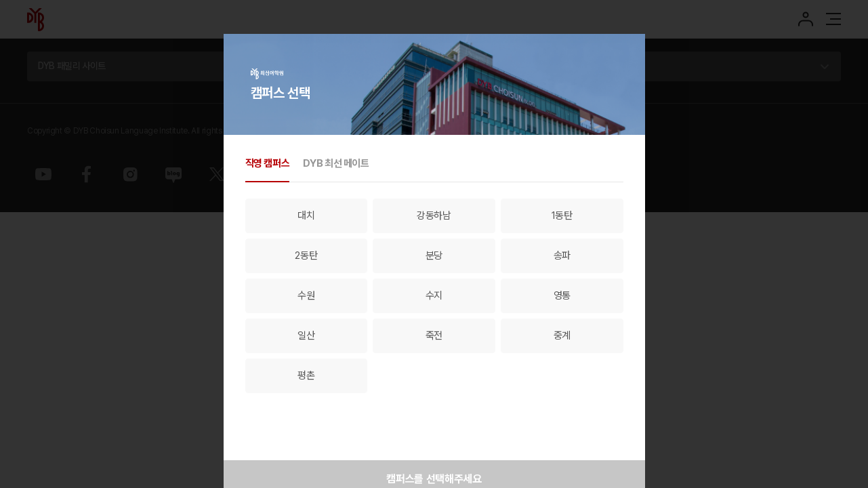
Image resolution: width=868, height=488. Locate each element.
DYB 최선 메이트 (336, 163)
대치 (306, 216)
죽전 (434, 335)
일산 (306, 335)
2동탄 (306, 256)
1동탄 (562, 216)
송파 (562, 256)
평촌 (306, 375)
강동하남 (434, 216)
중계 (562, 335)
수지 (434, 296)
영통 (562, 296)
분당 (434, 256)
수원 (306, 296)
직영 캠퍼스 (268, 163)
